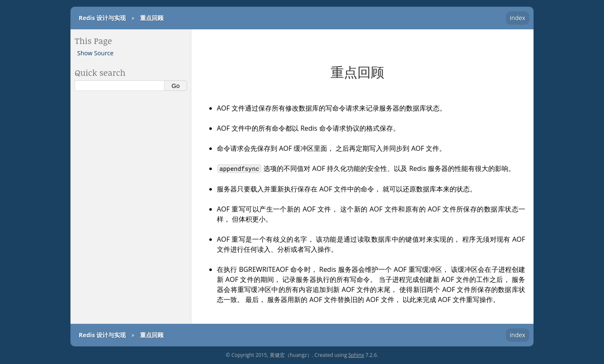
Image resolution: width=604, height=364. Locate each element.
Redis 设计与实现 (102, 18)
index (517, 18)
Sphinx (356, 355)
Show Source (95, 53)
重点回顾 (152, 18)
